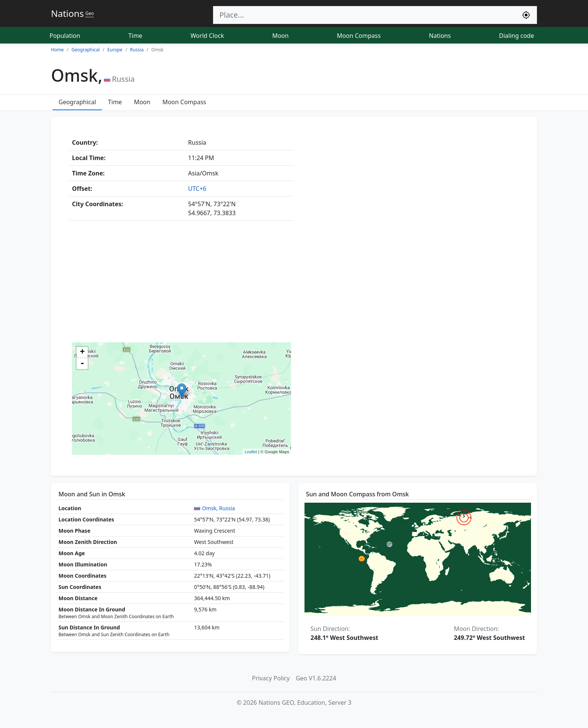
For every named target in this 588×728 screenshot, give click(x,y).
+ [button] (82, 352)
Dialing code (517, 36)
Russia (227, 508)
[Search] (364, 15)
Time (135, 36)
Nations (440, 36)
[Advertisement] (294, 283)
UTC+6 (197, 189)
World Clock (207, 36)
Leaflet (251, 452)
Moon (280, 36)
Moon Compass (359, 36)
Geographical (77, 102)
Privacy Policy (271, 678)
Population (65, 36)
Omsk (209, 508)
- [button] (82, 364)
